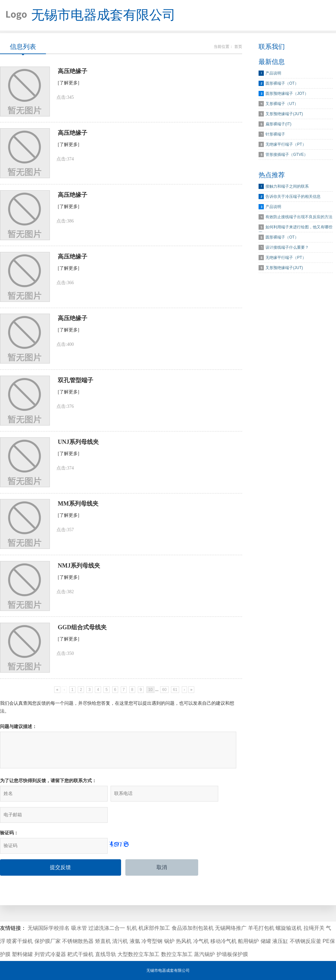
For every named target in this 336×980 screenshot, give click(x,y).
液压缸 (280, 941)
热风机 (184, 941)
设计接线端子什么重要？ (287, 250)
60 (164, 707)
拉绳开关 (314, 928)
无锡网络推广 (231, 928)
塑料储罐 (22, 954)
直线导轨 (106, 954)
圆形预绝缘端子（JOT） (287, 96)
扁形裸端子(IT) (278, 126)
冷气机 (201, 941)
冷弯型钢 (152, 941)
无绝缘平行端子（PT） (286, 147)
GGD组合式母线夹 (82, 644)
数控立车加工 (177, 954)
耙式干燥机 (80, 954)
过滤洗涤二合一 (107, 928)
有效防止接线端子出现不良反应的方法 (299, 219)
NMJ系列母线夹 (79, 581)
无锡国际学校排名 (49, 928)
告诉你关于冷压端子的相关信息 (293, 199)
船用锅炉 (248, 941)
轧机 (132, 928)
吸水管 (79, 928)
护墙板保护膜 (232, 954)
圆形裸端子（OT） (282, 86)
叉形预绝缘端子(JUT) (284, 116)
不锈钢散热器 (78, 941)
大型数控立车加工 (138, 954)
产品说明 (273, 75)
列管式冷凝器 (50, 954)
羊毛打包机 (261, 928)
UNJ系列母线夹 (78, 454)
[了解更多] (68, 86)
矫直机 (103, 941)
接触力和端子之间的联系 (287, 189)
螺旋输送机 (289, 928)
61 (175, 707)
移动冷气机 (223, 941)
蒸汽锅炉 (204, 954)
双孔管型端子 (75, 391)
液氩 (135, 941)
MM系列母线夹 (78, 517)
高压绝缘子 (73, 74)
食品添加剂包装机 (193, 928)
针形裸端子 (275, 136)
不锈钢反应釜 (305, 941)
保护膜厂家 (48, 941)
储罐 (266, 941)
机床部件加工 (154, 928)
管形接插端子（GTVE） (287, 157)
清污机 (120, 941)
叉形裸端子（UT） (282, 106)
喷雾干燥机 (20, 941)
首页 (238, 49)
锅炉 (169, 941)
